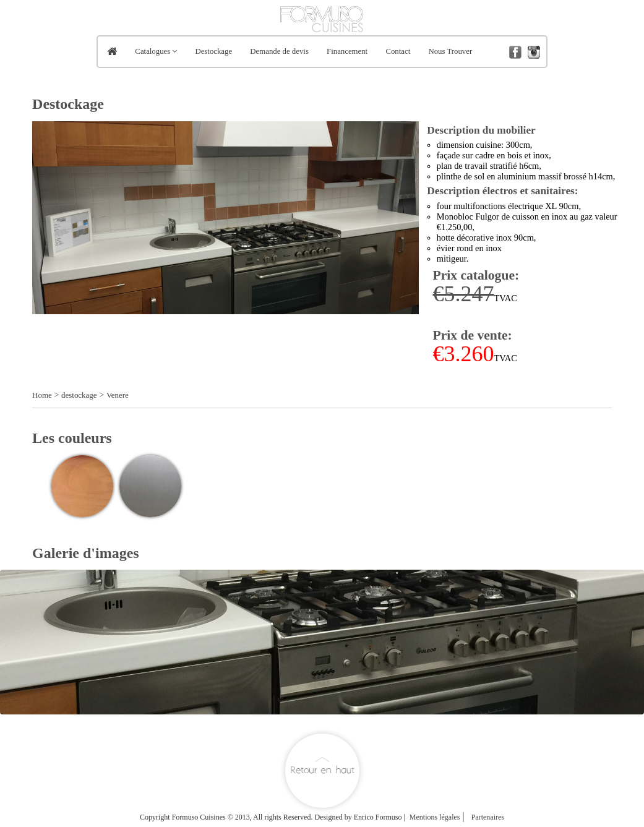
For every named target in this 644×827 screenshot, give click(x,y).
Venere (118, 395)
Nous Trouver (450, 51)
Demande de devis (279, 51)
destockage (79, 395)
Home (42, 395)
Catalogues (152, 51)
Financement (347, 51)
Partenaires (488, 817)
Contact (398, 51)
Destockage (213, 51)
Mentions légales (435, 817)
